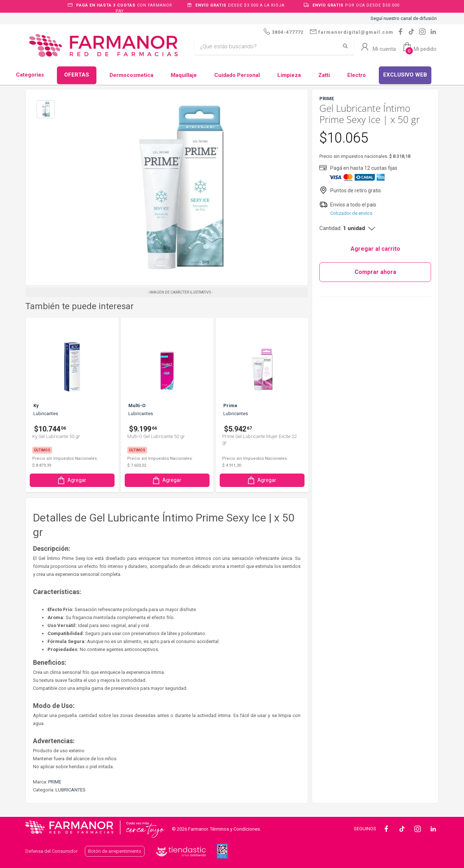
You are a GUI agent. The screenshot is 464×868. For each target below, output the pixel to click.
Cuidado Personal (237, 75)
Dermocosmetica (131, 75)
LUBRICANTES (71, 790)
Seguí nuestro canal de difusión (404, 18)
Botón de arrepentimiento (115, 851)
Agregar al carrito (375, 249)
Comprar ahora (375, 272)
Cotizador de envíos (351, 213)
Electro (357, 75)
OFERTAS (77, 75)
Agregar (71, 480)
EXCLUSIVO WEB (405, 75)
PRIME (55, 782)
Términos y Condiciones (235, 829)
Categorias (30, 75)
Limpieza (289, 75)
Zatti (324, 75)
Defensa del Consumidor (51, 851)
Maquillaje (184, 75)
